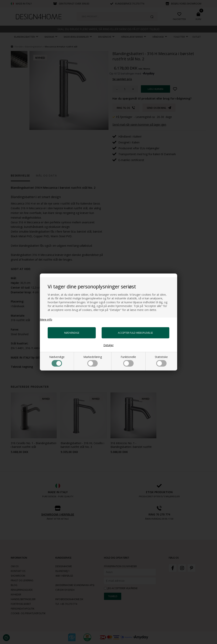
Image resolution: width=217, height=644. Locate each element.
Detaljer (108, 345)
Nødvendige (57, 361)
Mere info (46, 319)
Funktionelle (128, 361)
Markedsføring (93, 361)
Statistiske (161, 361)
